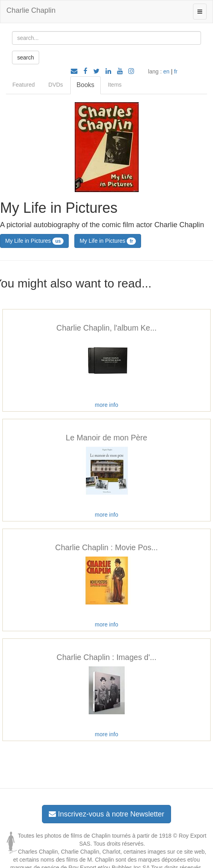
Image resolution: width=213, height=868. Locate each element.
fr (176, 71)
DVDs (56, 85)
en (166, 71)
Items (115, 85)
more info (106, 405)
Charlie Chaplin (31, 10)
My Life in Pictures (34, 241)
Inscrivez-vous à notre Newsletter (106, 814)
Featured (24, 85)
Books (86, 85)
